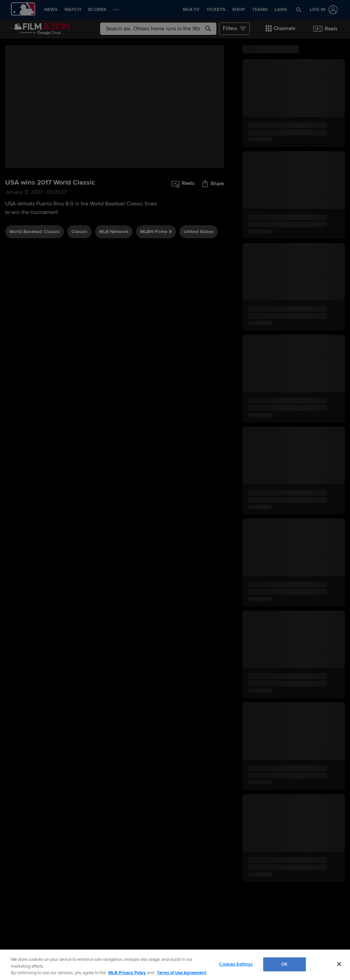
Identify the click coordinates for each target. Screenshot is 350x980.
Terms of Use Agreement (181, 973)
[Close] (339, 964)
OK (284, 964)
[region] (175, 965)
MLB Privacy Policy (127, 973)
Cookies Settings (236, 964)
